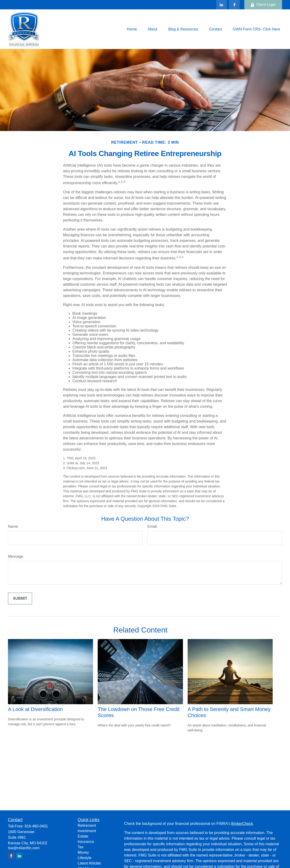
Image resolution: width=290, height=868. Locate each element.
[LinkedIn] (221, 5)
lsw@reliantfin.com (24, 848)
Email (152, 526)
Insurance (86, 842)
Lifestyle (85, 858)
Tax (81, 847)
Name (13, 526)
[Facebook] (234, 5)
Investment (87, 831)
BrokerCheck (242, 824)
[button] (132, 29)
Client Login (263, 5)
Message (16, 556)
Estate (83, 836)
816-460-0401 (36, 826)
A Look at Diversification (35, 709)
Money (83, 852)
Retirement (87, 825)
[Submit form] (20, 599)
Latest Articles (89, 863)
